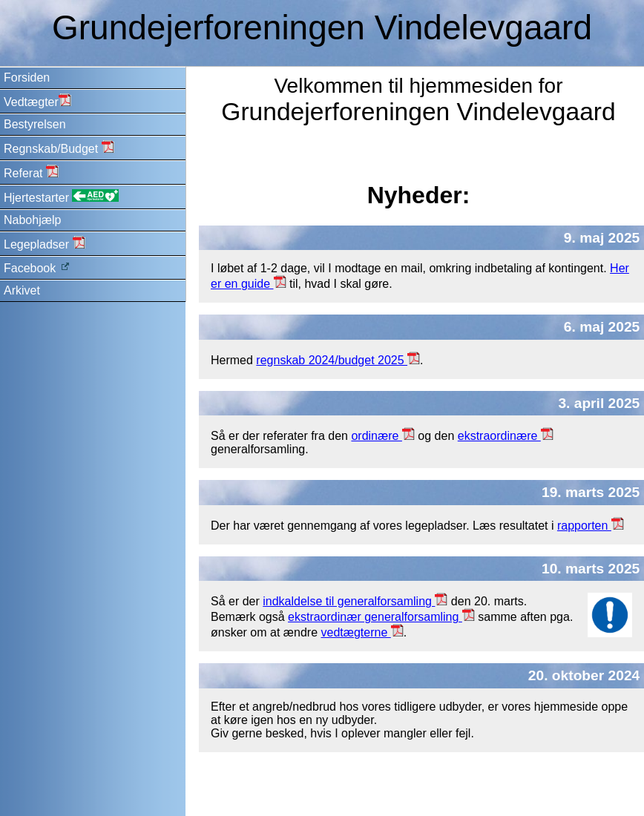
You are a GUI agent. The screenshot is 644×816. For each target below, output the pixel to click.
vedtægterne (362, 632)
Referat (31, 172)
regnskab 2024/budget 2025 (338, 360)
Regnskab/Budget (59, 148)
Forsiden (27, 78)
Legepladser (45, 243)
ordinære (382, 436)
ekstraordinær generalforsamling (381, 617)
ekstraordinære (506, 436)
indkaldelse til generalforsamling (355, 601)
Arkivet (22, 290)
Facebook (37, 267)
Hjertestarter (61, 197)
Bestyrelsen (35, 124)
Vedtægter (37, 101)
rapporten (591, 526)
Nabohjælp (32, 220)
